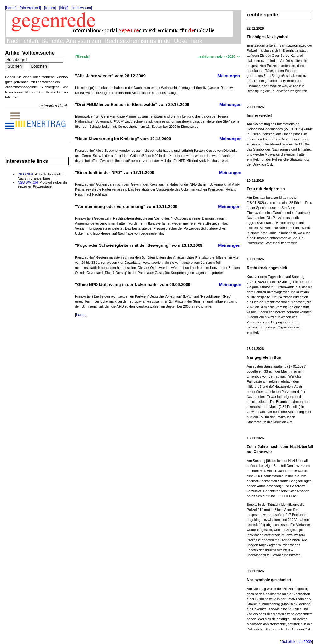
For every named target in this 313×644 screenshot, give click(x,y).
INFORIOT (26, 174)
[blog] (64, 8)
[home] (11, 8)
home (81, 315)
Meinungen (229, 76)
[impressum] (82, 8)
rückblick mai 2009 (296, 642)
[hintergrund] (30, 8)
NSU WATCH (28, 182)
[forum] (50, 8)
